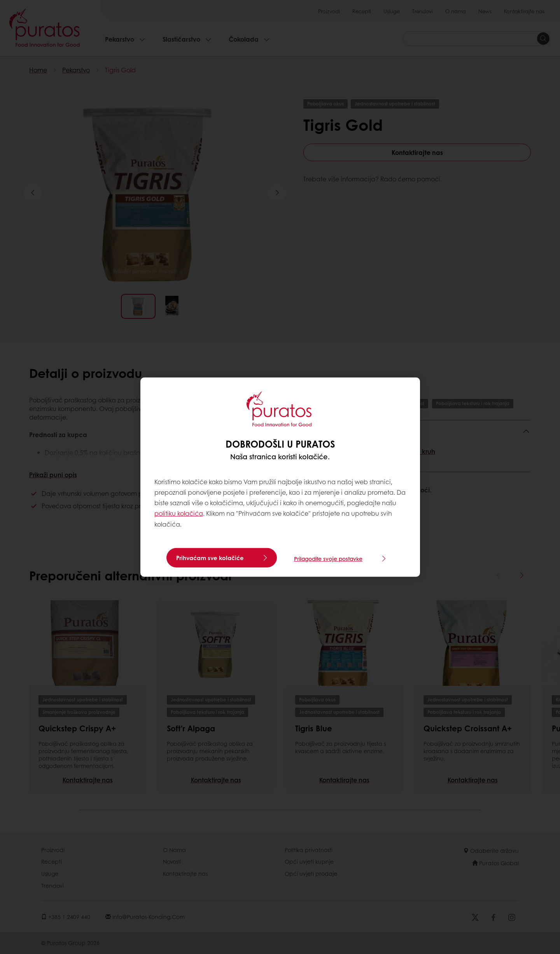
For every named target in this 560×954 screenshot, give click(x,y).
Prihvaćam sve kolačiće (210, 558)
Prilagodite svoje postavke (328, 558)
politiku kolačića (179, 513)
